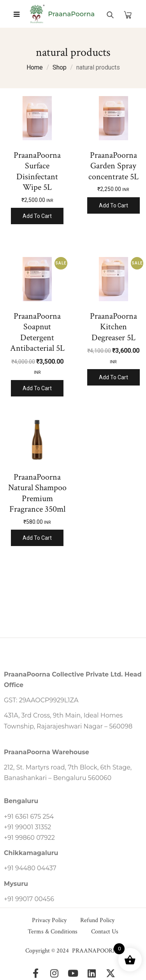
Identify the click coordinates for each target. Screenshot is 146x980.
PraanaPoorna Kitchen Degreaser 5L (113, 327)
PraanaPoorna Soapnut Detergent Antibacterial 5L (37, 332)
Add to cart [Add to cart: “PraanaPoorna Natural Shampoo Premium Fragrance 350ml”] (37, 538)
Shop (60, 67)
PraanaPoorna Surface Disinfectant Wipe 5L (37, 171)
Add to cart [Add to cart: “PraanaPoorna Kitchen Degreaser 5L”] (113, 377)
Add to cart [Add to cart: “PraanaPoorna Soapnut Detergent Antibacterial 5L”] (37, 388)
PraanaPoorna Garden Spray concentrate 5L (113, 166)
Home (35, 67)
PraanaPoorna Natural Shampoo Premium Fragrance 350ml (37, 493)
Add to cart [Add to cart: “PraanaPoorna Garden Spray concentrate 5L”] (113, 205)
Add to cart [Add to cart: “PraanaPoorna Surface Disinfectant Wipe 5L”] (37, 216)
